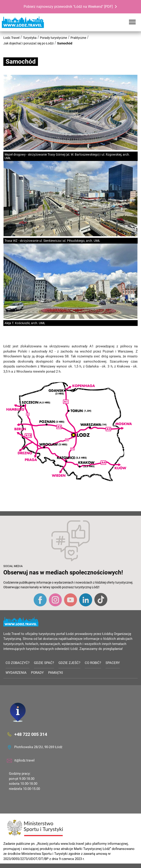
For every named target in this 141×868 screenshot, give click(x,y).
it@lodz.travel (24, 760)
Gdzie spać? (44, 663)
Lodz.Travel (11, 38)
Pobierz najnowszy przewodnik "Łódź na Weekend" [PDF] (68, 7)
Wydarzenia (16, 673)
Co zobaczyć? (18, 663)
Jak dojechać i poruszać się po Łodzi (28, 43)
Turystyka (30, 38)
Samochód (65, 43)
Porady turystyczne (53, 38)
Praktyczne (78, 38)
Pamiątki (56, 673)
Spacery (113, 663)
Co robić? (93, 663)
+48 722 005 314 (31, 734)
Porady (37, 673)
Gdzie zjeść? (69, 663)
